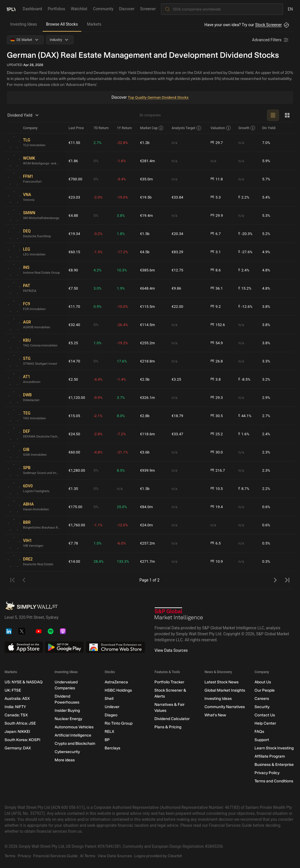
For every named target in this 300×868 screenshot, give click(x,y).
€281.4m (149, 161)
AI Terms (88, 856)
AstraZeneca (116, 682)
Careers (262, 699)
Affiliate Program (270, 756)
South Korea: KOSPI (22, 740)
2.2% (244, 197)
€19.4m (147, 215)
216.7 (219, 470)
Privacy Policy (267, 773)
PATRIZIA (30, 291)
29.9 (218, 216)
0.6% (266, 507)
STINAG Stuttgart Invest (41, 364)
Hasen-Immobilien (37, 510)
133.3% (124, 562)
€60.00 (75, 452)
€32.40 (75, 325)
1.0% (99, 343)
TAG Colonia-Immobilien (41, 346)
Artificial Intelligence (73, 735)
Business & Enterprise (274, 765)
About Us (263, 682)
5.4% (266, 197)
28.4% (100, 562)
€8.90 (74, 270)
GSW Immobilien (36, 455)
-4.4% (99, 379)
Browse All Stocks (62, 24)
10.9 (218, 562)
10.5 (218, 489)
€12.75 (178, 270)
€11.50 (75, 143)
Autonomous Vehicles (74, 727)
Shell (109, 699)
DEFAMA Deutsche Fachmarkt (44, 437)
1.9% (122, 288)
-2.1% (99, 416)
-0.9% (99, 397)
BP (107, 740)
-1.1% (99, 525)
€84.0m (147, 507)
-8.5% (245, 379)
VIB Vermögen (34, 546)
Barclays (112, 748)
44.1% (245, 416)
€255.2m (149, 343)
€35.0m (147, 179)
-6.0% (123, 543)
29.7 (218, 143)
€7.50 (74, 288)
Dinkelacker (32, 401)
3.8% (122, 215)
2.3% (266, 452)
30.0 (218, 452)
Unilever (112, 707)
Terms (10, 856)
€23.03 (75, 197)
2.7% (99, 143)
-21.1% (124, 452)
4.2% (99, 270)
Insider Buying (67, 711)
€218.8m (149, 361)
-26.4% (124, 325)
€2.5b (146, 379)
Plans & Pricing (168, 727)
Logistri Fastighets (37, 492)
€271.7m (149, 562)
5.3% (266, 215)
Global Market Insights (225, 690)
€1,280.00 (77, 470)
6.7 (216, 234)
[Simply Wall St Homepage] (11, 9)
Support (262, 740)
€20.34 (178, 234)
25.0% (123, 507)
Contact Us (265, 715)
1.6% (244, 434)
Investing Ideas (24, 24)
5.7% (266, 179)
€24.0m (147, 525)
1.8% (122, 234)
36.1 (218, 288)
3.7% (122, 397)
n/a (175, 143)
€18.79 (178, 416)
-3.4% (123, 179)
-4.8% (99, 452)
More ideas (65, 760)
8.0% (122, 416)
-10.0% (124, 306)
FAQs (259, 732)
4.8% (266, 270)
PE (213, 143)
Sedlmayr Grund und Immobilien (44, 473)
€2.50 (74, 379)
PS (213, 215)
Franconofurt (33, 182)
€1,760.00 (77, 525)
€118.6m (149, 434)
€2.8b (146, 416)
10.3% (123, 270)
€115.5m (149, 306)
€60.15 (75, 252)
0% (97, 161)
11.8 (218, 179)
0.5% (266, 543)
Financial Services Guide (55, 856)
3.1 (216, 252)
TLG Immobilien (35, 146)
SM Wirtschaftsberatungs (42, 218)
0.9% (99, 306)
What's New (215, 715)
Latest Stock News (222, 682)
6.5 (216, 543)
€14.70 (75, 361)
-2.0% (99, 197)
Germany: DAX (18, 748)
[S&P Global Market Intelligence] (179, 614)
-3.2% (99, 234)
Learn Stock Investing (274, 748)
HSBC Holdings (118, 690)
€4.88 (74, 215)
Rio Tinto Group (119, 723)
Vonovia (29, 200)
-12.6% (246, 307)
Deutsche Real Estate (39, 564)
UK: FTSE (13, 690)
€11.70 (75, 306)
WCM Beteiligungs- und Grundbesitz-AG (44, 164)
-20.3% (246, 234)
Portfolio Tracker (169, 682)
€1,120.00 (77, 397)
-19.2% (124, 343)
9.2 (216, 307)
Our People (265, 690)
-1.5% (99, 252)
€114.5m (149, 325)
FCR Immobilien (35, 310)
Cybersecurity (67, 752)
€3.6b (146, 452)
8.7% (244, 489)
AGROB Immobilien (38, 328)
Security (262, 707)
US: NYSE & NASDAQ (24, 682)
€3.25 (177, 379)
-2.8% (99, 434)
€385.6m (149, 270)
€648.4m (149, 288)
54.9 (218, 343)
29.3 (218, 398)
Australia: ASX (17, 699)
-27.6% (246, 252)
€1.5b (146, 234)
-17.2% (124, 252)
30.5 (218, 416)
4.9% (266, 252)
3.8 (216, 379)
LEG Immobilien (35, 255)
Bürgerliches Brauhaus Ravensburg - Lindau (44, 528)
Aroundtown (32, 382)
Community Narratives (225, 707)
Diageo (111, 715)
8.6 (216, 270)
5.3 (216, 197)
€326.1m (149, 397)
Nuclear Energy (68, 719)
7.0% (266, 143)
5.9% (266, 161)
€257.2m (149, 543)
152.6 (219, 325)
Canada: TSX (16, 715)
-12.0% (124, 525)
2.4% (244, 270)
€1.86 (74, 161)
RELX (109, 732)
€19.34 (75, 234)
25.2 (218, 434)
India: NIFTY (15, 707)
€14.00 (75, 562)
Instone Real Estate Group (43, 273)
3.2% (266, 379)
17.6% (123, 361)
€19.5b (147, 197)
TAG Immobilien (35, 419)
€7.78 (74, 543)
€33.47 (178, 434)
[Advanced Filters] (271, 40)
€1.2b (146, 143)
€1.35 (74, 488)
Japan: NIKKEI (17, 732)
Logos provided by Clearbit (158, 856)
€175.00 (76, 507)
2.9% (266, 397)
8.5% (122, 470)
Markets (94, 24)
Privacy (24, 856)
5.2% (266, 234)
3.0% (99, 288)
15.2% (245, 288)
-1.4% (123, 379)
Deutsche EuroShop (38, 237)
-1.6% (123, 161)
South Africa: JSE (20, 723)
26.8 (218, 361)
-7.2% (123, 434)
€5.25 (74, 343)
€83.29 (178, 252)
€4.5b (146, 252)
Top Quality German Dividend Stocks (158, 97)
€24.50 (75, 434)
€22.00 (178, 306)
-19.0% (124, 197)
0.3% (266, 562)
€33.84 (178, 197)
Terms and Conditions (274, 781)
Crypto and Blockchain (75, 744)
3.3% (266, 361)
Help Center (265, 723)
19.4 (218, 507)
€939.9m (149, 470)
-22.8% (124, 143)
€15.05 (75, 416)
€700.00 (76, 179)
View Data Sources (171, 650)
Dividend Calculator (172, 719)
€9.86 (177, 288)
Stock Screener (268, 25)
